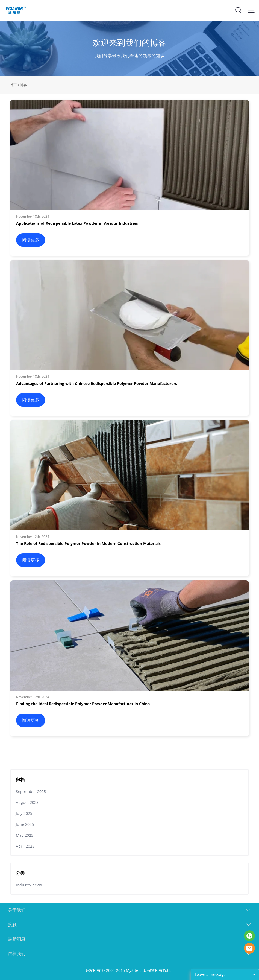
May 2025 (25, 835)
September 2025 (31, 791)
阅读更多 (31, 240)
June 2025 (25, 824)
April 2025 (25, 846)
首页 (13, 85)
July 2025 (24, 813)
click (129, 48)
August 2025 (27, 802)
